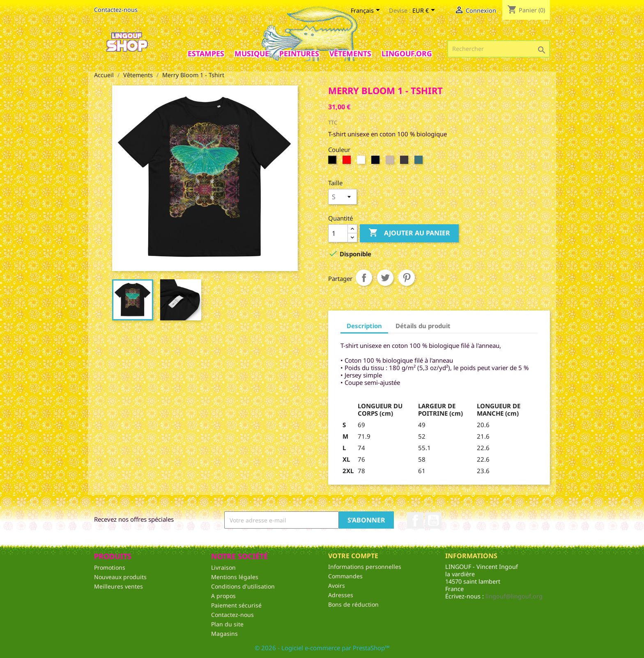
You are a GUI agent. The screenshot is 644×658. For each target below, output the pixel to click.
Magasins (224, 634)
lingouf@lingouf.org (514, 596)
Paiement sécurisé (236, 605)
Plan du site (227, 624)
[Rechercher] (499, 49)
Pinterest (407, 278)
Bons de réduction (353, 604)
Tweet (385, 278)
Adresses (341, 595)
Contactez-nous (116, 10)
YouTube (433, 520)
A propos (223, 596)
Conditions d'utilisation (243, 586)
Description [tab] (364, 326)
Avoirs (337, 586)
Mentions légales (235, 577)
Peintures (299, 53)
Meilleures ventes (118, 586)
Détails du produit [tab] (423, 326)
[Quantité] (338, 233)
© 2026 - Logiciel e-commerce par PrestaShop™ (322, 648)
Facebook (415, 520)
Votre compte (353, 556)
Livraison (223, 567)
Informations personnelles (365, 567)
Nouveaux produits (120, 577)
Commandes (345, 576)
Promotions (110, 567)
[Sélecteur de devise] (425, 11)
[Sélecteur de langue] (367, 11)
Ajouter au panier (409, 233)
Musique (252, 53)
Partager (364, 278)
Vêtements (350, 53)
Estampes (206, 53)
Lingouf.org (407, 53)
